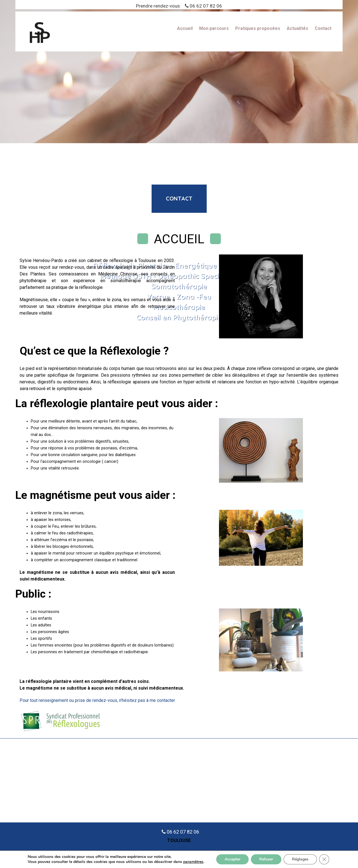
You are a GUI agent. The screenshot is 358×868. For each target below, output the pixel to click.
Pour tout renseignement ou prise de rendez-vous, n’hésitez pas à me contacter (97, 700)
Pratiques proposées (258, 29)
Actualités (297, 29)
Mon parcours (214, 29)
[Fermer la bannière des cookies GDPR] (324, 859)
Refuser (266, 859)
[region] (179, 72)
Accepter (232, 859)
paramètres (193, 862)
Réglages (300, 859)
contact (179, 198)
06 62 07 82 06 (206, 6)
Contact (323, 29)
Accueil (185, 29)
